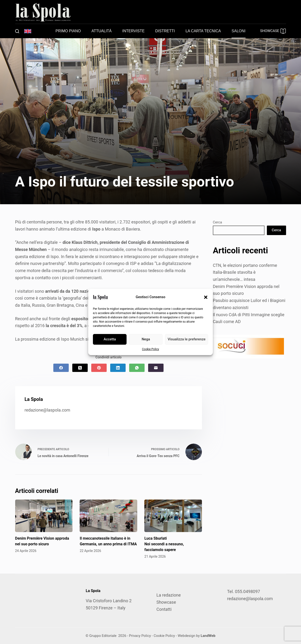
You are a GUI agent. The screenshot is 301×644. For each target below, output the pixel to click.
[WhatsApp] (137, 368)
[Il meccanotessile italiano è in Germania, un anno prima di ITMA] (108, 516)
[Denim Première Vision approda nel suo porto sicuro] (44, 516)
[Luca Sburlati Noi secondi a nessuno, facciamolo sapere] (173, 516)
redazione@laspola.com (48, 410)
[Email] (156, 368)
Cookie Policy (150, 349)
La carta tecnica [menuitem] (203, 31)
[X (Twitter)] (80, 368)
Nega (146, 339)
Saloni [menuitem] (239, 31)
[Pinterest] (99, 368)
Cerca (217, 222)
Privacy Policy (140, 636)
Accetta (110, 339)
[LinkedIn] (118, 368)
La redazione (169, 595)
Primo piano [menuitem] (68, 31)
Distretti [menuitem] (165, 31)
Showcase (166, 602)
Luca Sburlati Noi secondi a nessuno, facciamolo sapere (164, 544)
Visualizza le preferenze (187, 339)
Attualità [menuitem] (102, 31)
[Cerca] (17, 31)
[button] (206, 297)
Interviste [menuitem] (133, 31)
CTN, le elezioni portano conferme (245, 265)
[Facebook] (61, 368)
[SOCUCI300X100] (248, 346)
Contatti (164, 609)
